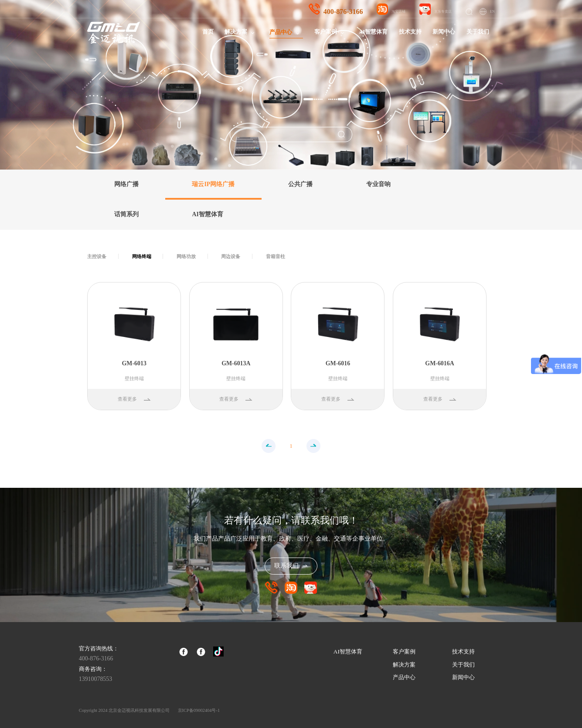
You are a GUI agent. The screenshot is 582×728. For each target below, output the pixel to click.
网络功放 (186, 256)
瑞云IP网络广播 (213, 184)
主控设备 (97, 256)
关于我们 (478, 32)
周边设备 (231, 256)
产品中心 (281, 32)
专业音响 (378, 184)
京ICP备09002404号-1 (199, 710)
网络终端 (142, 256)
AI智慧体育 (373, 32)
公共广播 (300, 184)
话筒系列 (126, 214)
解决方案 (236, 32)
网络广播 (126, 184)
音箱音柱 (276, 256)
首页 (208, 32)
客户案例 (326, 32)
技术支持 (410, 32)
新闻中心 (444, 32)
